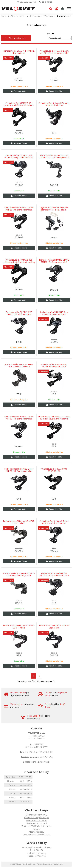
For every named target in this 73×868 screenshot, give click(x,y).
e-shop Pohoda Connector (41, 864)
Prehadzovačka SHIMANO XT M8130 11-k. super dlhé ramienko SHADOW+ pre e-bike (54, 576)
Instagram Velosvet (37, 853)
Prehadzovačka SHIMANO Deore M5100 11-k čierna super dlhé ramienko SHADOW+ (19, 419)
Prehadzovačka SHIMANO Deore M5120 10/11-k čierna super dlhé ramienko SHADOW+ (54, 53)
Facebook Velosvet (36, 856)
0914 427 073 (46, 757)
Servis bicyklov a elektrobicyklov (37, 847)
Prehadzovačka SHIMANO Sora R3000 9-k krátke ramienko (54, 313)
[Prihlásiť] (57, 9)
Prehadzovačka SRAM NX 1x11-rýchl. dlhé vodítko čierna (19, 365)
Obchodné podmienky (36, 815)
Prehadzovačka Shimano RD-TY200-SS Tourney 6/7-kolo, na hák (19, 574)
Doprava (37, 829)
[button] (51, 9)
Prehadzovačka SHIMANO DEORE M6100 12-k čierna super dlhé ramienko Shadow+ (54, 262)
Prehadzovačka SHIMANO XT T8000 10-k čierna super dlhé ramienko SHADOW (54, 419)
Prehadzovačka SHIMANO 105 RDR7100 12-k (54, 470)
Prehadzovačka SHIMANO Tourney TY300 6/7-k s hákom (54, 104)
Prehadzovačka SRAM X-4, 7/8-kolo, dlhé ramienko (19, 52)
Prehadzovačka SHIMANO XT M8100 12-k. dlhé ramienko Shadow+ (19, 314)
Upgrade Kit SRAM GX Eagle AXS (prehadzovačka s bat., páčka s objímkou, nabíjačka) (54, 210)
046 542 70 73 (31, 752)
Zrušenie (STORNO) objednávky (37, 826)
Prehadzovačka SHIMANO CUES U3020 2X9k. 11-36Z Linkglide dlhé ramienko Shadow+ (54, 158)
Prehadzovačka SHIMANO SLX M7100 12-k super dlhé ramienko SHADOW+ (19, 158)
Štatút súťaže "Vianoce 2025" (36, 835)
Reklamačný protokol (36, 823)
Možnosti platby (36, 832)
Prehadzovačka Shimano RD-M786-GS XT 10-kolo (19, 522)
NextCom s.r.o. (58, 864)
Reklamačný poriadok (36, 821)
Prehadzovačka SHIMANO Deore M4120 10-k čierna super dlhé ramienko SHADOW (19, 210)
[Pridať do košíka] (19, 91)
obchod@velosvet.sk (28, 2)
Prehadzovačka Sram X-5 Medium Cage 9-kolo (54, 627)
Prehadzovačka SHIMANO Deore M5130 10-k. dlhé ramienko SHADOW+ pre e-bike (54, 523)
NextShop (26, 864)
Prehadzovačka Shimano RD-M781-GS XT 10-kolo (19, 627)
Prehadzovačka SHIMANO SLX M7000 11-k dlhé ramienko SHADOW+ (54, 367)
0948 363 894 (48, 2)
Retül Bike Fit (36, 850)
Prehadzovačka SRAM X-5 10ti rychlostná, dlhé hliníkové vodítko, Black (19, 105)
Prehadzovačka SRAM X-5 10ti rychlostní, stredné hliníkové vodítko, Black (19, 262)
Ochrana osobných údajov (37, 818)
